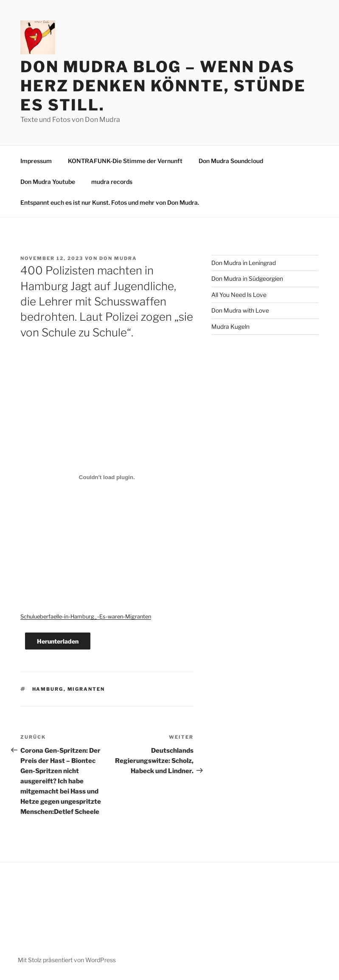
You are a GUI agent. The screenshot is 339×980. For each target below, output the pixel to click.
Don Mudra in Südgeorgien (247, 278)
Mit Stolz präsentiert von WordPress (67, 960)
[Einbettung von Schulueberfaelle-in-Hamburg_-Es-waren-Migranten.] (107, 477)
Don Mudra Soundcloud (231, 161)
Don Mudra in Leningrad (244, 263)
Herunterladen (58, 641)
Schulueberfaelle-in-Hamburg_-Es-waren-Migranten (86, 617)
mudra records (112, 182)
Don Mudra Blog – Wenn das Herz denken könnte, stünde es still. (163, 86)
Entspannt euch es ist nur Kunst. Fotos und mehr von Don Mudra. (110, 202)
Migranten (86, 689)
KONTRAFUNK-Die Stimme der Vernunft (125, 161)
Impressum (36, 161)
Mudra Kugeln (230, 326)
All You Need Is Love (239, 295)
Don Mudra (118, 258)
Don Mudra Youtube (48, 182)
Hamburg (48, 689)
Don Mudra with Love (240, 310)
